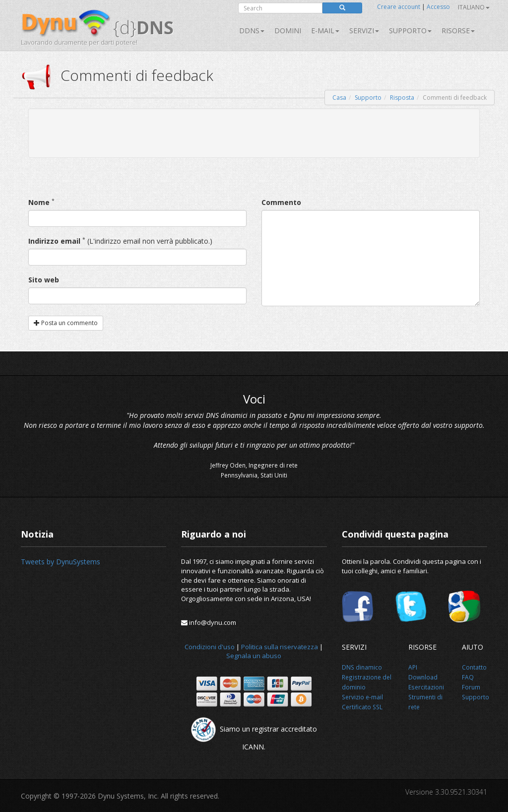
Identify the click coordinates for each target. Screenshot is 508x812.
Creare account (399, 7)
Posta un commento (66, 323)
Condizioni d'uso (210, 647)
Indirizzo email (54, 241)
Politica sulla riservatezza (280, 647)
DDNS (252, 31)
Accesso (438, 7)
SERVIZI (364, 31)
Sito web (44, 280)
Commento (281, 202)
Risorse (458, 31)
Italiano (474, 7)
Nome (39, 202)
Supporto (410, 31)
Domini (288, 31)
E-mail (325, 31)
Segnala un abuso (254, 656)
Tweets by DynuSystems (61, 562)
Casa (339, 98)
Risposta (402, 98)
